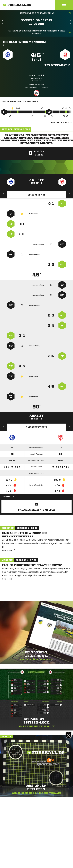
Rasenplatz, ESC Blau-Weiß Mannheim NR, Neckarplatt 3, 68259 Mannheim (39, 32)
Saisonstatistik (36, 427)
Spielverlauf (37, 195)
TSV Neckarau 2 (57, 65)
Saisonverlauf (69, 426)
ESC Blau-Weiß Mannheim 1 (24, 44)
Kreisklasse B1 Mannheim (45, 13)
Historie (4, 426)
